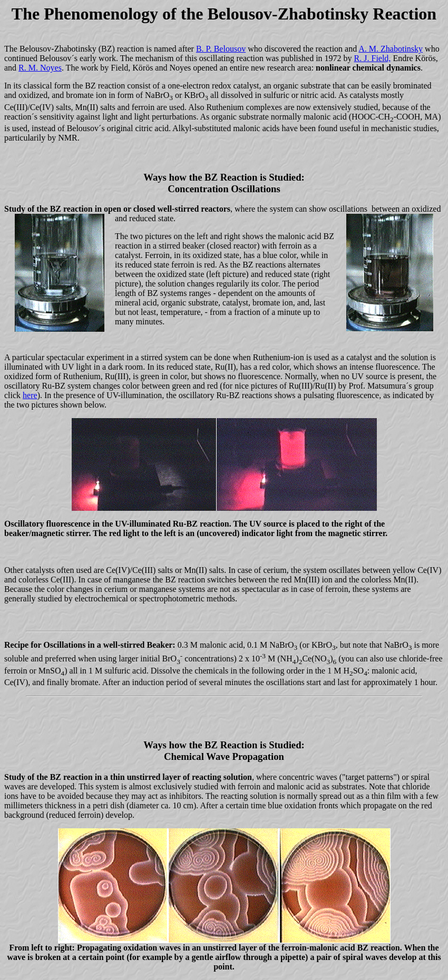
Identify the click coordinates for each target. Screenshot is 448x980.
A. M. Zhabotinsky (391, 49)
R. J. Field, (373, 58)
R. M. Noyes (40, 68)
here (30, 395)
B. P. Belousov (221, 49)
